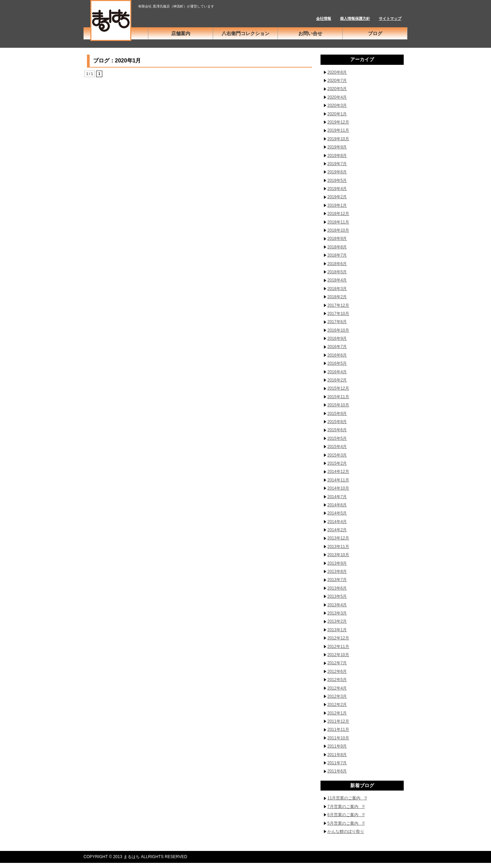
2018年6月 (337, 264)
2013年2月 (337, 621)
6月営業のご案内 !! (346, 815)
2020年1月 (337, 114)
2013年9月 (337, 563)
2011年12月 (338, 721)
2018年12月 (338, 214)
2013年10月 (338, 555)
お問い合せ (310, 33)
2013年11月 (338, 547)
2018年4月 (337, 280)
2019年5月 (337, 180)
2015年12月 (338, 388)
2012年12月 (338, 638)
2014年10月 (338, 488)
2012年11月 (338, 647)
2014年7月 (337, 497)
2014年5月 (337, 513)
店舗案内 (181, 33)
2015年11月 (338, 397)
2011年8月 (337, 755)
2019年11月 (338, 130)
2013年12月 (338, 538)
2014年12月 (338, 472)
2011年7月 (337, 763)
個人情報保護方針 (355, 18)
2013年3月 (337, 613)
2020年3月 (337, 105)
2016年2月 (337, 380)
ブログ (375, 33)
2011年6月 (337, 771)
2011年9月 (337, 746)
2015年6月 (337, 430)
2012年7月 (337, 663)
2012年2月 (337, 705)
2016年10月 (338, 330)
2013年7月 (337, 580)
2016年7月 (337, 347)
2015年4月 (337, 447)
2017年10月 (338, 314)
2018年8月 (337, 247)
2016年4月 (337, 372)
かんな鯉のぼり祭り (346, 831)
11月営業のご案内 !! (347, 798)
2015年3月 (337, 455)
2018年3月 (337, 289)
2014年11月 (338, 480)
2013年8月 (337, 572)
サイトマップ (390, 18)
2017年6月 (337, 322)
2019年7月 (337, 164)
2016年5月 (337, 363)
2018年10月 (338, 230)
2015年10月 (338, 405)
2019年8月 (337, 156)
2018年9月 (337, 238)
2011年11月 (338, 729)
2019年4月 (337, 189)
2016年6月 (337, 355)
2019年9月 (337, 147)
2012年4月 (337, 688)
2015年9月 (337, 414)
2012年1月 (337, 713)
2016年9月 (337, 338)
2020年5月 (337, 89)
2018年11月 (338, 222)
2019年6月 (337, 172)
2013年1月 (337, 630)
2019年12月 (338, 122)
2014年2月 (337, 530)
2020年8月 (337, 72)
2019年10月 (338, 139)
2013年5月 (337, 596)
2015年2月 (337, 463)
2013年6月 (337, 588)
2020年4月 (337, 97)
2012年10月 (338, 655)
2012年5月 (337, 680)
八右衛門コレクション (245, 33)
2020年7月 (337, 81)
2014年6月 (337, 505)
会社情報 (324, 18)
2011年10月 (338, 738)
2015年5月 (337, 438)
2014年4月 (337, 522)
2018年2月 (337, 297)
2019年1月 (337, 205)
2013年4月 (337, 605)
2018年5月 (337, 272)
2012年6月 (337, 671)
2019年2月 (337, 197)
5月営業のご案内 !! (346, 823)
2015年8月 (337, 422)
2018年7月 (337, 255)
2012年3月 (337, 696)
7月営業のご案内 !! (346, 807)
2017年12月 (338, 305)
